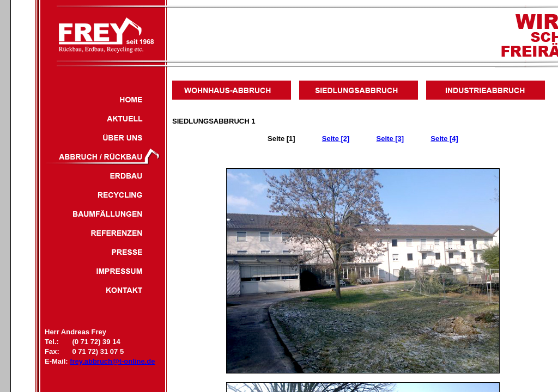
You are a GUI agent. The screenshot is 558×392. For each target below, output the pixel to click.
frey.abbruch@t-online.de (112, 361)
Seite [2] (336, 139)
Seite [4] (444, 139)
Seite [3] (390, 139)
